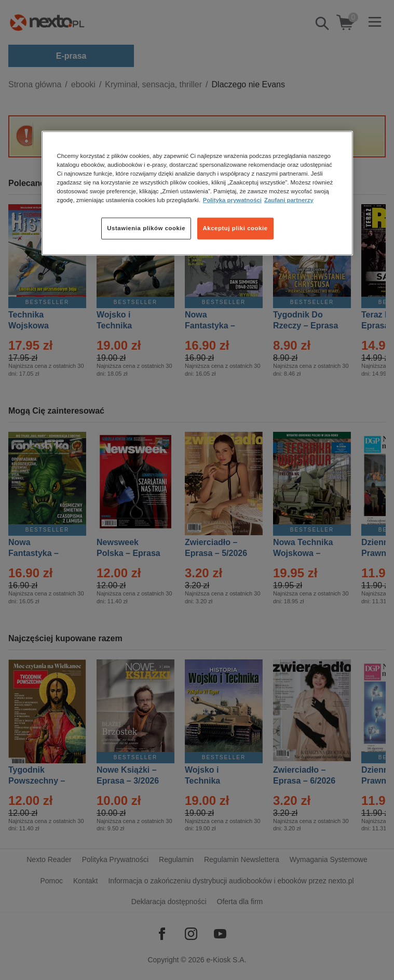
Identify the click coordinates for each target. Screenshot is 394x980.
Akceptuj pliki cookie (235, 228)
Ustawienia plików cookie (146, 228)
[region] (197, 193)
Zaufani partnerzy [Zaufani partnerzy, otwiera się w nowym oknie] (289, 200)
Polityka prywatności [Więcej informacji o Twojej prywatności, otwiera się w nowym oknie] (232, 200)
